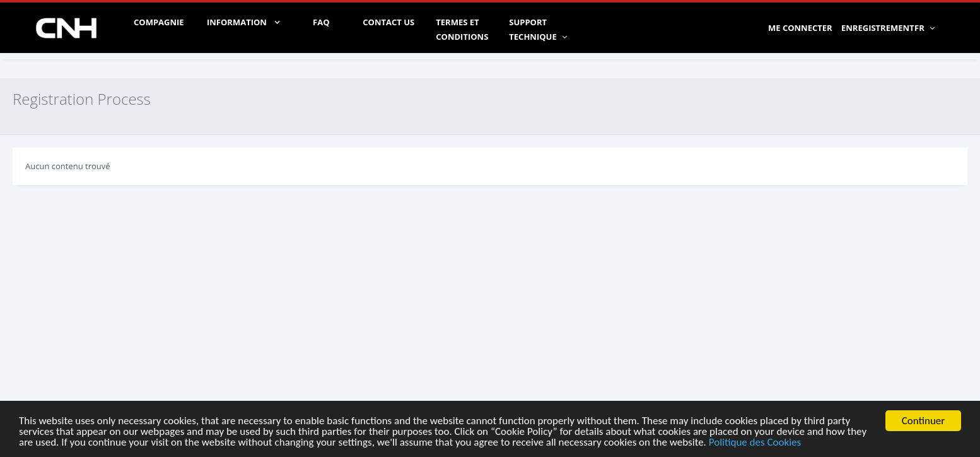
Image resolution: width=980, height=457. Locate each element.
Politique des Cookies (755, 443)
